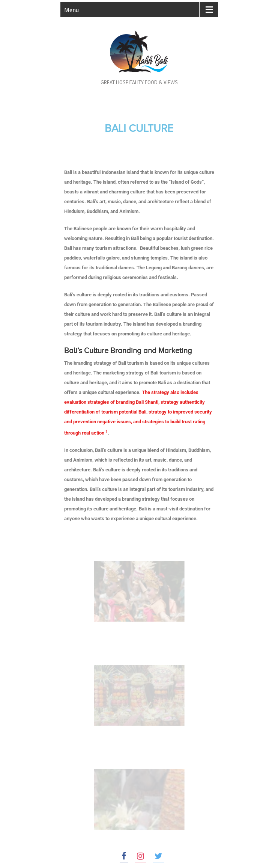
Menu (71, 10)
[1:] (107, 433)
